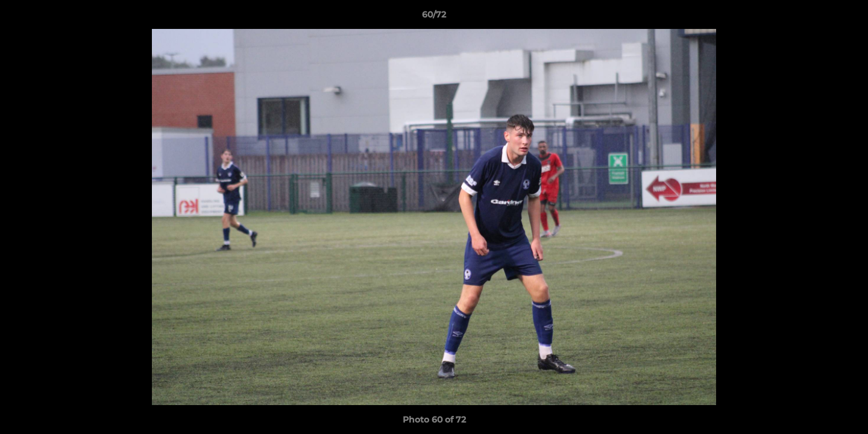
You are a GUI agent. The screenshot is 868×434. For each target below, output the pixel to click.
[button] (846, 17)
